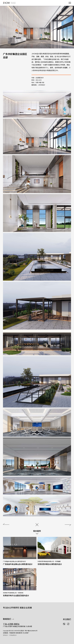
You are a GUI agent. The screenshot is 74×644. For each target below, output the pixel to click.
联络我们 (8, 624)
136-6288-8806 (11, 628)
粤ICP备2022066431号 (31, 635)
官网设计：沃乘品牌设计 (10, 640)
